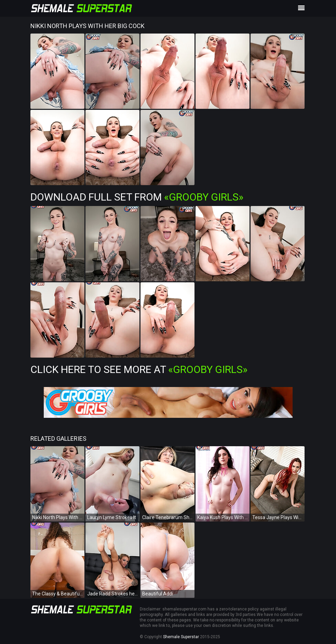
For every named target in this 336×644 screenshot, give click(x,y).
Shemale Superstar (181, 637)
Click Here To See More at (139, 369)
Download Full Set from (137, 197)
